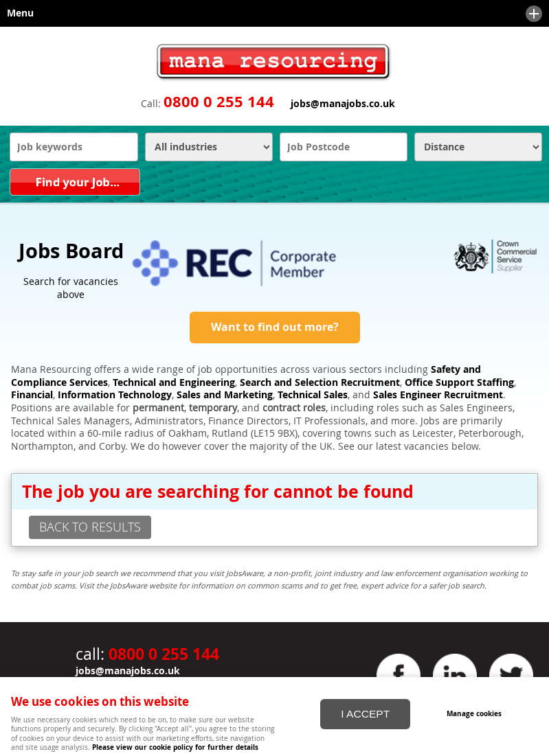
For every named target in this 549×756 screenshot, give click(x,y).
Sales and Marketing (225, 395)
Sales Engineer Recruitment (438, 395)
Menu (271, 14)
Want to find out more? (275, 327)
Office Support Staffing (459, 382)
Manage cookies (474, 713)
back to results (90, 527)
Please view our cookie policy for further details (175, 747)
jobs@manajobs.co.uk (343, 104)
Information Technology (115, 395)
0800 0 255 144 (219, 102)
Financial (32, 395)
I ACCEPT (365, 714)
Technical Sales (313, 395)
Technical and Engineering (174, 382)
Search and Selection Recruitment (320, 382)
